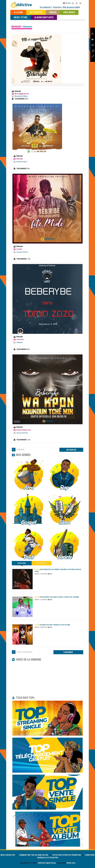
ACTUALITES (36, 12)
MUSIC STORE (21, 17)
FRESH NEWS (22, 564)
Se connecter (45, 7)
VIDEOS (53, 12)
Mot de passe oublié (71, 7)
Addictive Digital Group (47, 863)
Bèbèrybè (18, 91)
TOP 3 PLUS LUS (42, 563)
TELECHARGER (20, 99)
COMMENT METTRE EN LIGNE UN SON (34, 855)
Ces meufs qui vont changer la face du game (52, 625)
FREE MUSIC (69, 12)
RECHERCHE (71, 450)
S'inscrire (57, 7)
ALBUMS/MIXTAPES (44, 17)
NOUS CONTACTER (8, 855)
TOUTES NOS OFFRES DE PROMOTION (66, 855)
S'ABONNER (68, 652)
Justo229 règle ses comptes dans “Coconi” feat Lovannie (57, 597)
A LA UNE (18, 12)
